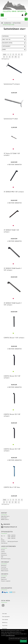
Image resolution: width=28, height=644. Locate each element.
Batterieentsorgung (6, 559)
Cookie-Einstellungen (15, 639)
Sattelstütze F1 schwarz (12, 84)
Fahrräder (5, 614)
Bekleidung (5, 623)
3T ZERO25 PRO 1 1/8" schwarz (14, 192)
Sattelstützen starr (9, 25)
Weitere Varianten (15, 165)
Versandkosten (5, 569)
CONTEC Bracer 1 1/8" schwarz (14, 338)
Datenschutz (4, 555)
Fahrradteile (8, 23)
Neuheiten (5, 629)
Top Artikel (4, 567)
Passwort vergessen (6, 581)
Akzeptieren (23, 641)
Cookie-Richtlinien (10, 636)
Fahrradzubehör (6, 617)
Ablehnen (24, 639)
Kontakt (3, 550)
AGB (2, 557)
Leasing (3, 552)
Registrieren (4, 579)
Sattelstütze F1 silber (11, 119)
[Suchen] (26, 19)
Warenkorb (4, 566)
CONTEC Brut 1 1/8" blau (12, 488)
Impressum (4, 553)
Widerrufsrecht (5, 571)
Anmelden (3, 578)
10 (16, 57)
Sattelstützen (17, 23)
